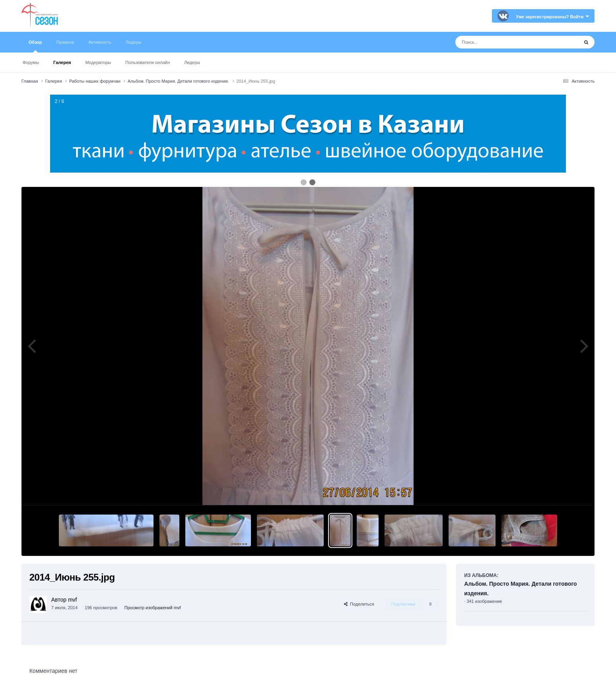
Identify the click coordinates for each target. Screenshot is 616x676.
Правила (65, 42)
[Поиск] (502, 42)
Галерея (62, 62)
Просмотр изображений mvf (153, 608)
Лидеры (192, 62)
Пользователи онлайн (148, 62)
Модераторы (98, 62)
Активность (100, 42)
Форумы (31, 62)
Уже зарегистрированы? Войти (552, 17)
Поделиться (359, 604)
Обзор (35, 46)
